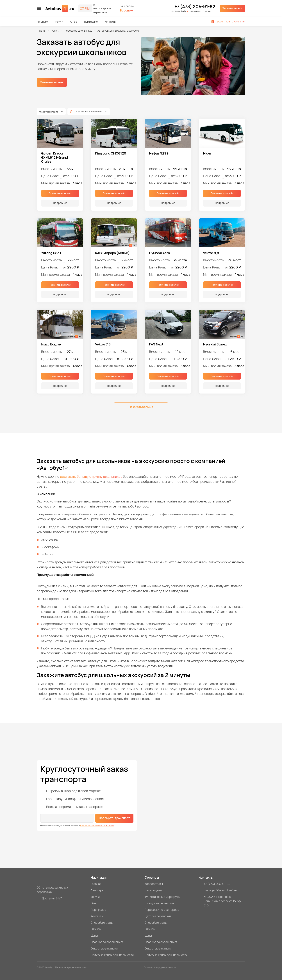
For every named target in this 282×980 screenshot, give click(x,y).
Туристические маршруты (162, 897)
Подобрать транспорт (114, 818)
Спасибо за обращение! (107, 942)
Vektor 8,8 (211, 253)
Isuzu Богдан (51, 344)
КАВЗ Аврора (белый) (112, 253)
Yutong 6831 (51, 253)
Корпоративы (154, 884)
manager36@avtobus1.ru (220, 890)
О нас (74, 22)
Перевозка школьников (78, 31)
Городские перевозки (159, 903)
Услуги (59, 22)
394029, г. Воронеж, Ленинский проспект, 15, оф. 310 (223, 901)
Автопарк (42, 22)
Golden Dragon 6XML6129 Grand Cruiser (54, 157)
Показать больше (141, 407)
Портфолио (91, 22)
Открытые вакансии (104, 948)
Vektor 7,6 (103, 344)
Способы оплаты (102, 923)
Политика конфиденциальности (112, 955)
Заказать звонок (232, 8)
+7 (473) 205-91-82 (195, 6)
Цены (94, 935)
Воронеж (127, 10)
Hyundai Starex (215, 344)
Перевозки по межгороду (162, 910)
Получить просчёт (60, 193)
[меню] (39, 8)
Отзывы (96, 929)
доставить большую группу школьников (91, 476)
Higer (207, 153)
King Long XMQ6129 (111, 153)
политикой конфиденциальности (97, 826)
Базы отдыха (153, 890)
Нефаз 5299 (159, 153)
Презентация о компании (228, 21)
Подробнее (60, 203)
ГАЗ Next (156, 344)
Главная (41, 31)
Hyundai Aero (160, 253)
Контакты (110, 22)
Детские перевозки (158, 916)
